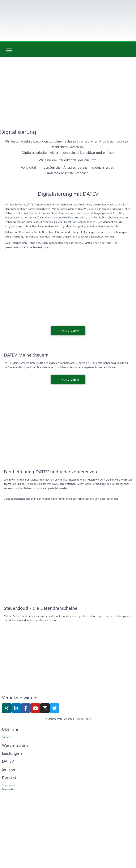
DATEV (8, 761)
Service (9, 769)
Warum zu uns (15, 745)
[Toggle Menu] (9, 50)
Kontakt (9, 777)
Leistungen (12, 753)
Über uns (10, 729)
